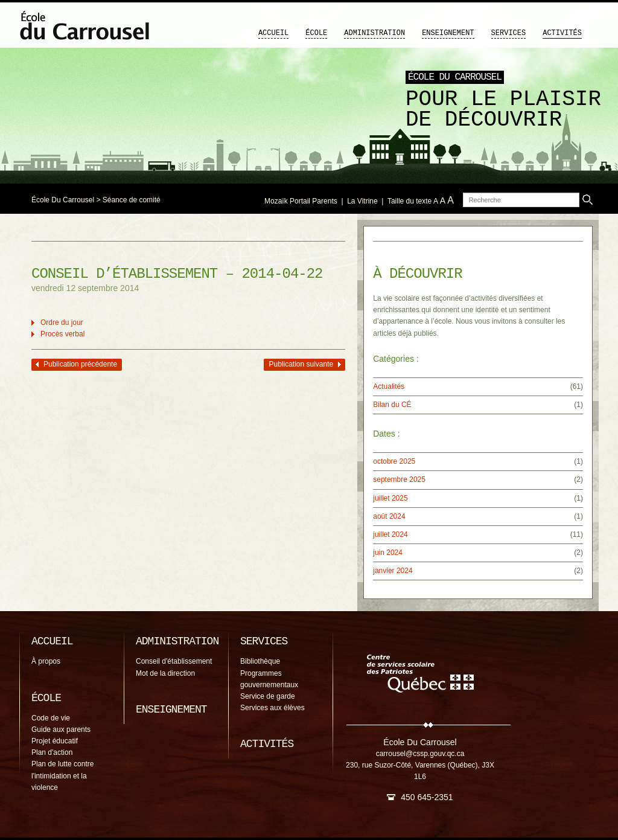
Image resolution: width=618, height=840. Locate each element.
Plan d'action (52, 752)
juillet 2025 (390, 498)
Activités (562, 33)
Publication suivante (301, 364)
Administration (374, 33)
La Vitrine (362, 201)
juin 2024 (388, 553)
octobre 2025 (394, 461)
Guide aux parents (61, 729)
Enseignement (448, 33)
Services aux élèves (272, 708)
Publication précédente (80, 364)
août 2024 (389, 516)
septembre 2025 (399, 479)
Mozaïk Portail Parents (301, 201)
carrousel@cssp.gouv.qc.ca (420, 754)
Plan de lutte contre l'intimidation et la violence (62, 775)
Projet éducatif (55, 741)
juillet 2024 (390, 534)
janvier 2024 (393, 571)
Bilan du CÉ (392, 405)
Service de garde (268, 696)
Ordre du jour (62, 322)
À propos (46, 661)
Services (509, 33)
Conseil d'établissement (174, 661)
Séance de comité (132, 200)
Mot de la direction (165, 673)
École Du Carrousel (63, 200)
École (316, 33)
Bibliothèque (260, 661)
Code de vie (51, 718)
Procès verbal (62, 334)
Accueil (273, 33)
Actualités (389, 386)
